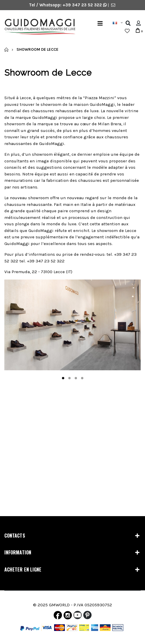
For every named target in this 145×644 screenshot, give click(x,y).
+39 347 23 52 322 (83, 5)
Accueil (7, 50)
